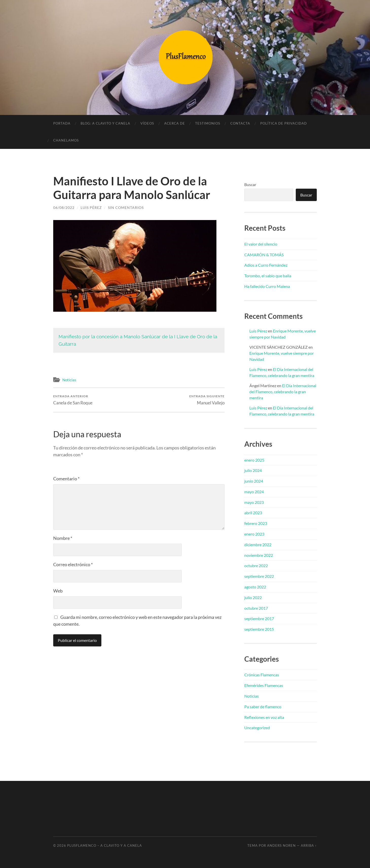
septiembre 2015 (259, 629)
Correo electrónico (73, 564)
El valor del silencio (261, 244)
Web (58, 591)
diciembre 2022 (258, 545)
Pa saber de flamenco (263, 707)
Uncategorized (257, 728)
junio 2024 (254, 481)
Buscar (250, 184)
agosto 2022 (255, 587)
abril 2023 (253, 513)
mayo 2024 (254, 492)
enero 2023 (254, 534)
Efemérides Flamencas (264, 685)
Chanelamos (66, 140)
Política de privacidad (284, 123)
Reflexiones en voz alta (264, 717)
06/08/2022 (64, 208)
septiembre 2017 (259, 618)
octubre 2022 (256, 566)
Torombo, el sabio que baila (268, 276)
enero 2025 (254, 460)
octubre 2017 (256, 608)
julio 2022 (253, 597)
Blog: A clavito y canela (105, 123)
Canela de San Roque (73, 400)
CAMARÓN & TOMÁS (264, 255)
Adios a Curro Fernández (266, 265)
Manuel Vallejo (207, 400)
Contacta (240, 123)
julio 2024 (253, 470)
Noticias (69, 380)
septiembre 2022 (259, 576)
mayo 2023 (254, 502)
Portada (62, 123)
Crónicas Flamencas (262, 675)
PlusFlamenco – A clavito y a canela (105, 845)
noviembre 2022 (259, 555)
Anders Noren (281, 845)
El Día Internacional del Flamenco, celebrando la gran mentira (283, 392)
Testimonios (208, 123)
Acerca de (175, 123)
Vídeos (147, 123)
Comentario (66, 479)
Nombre (63, 538)
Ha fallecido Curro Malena (267, 286)
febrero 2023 (256, 523)
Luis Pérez (91, 208)
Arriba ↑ (309, 845)
